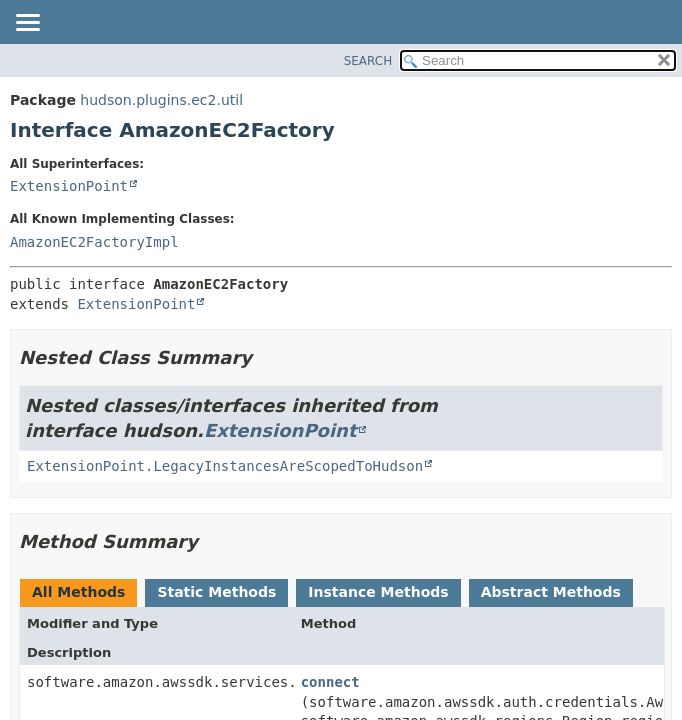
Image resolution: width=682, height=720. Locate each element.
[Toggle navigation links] (27, 24)
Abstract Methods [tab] (551, 592)
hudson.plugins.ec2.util (161, 100)
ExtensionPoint (69, 186)
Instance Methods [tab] (378, 592)
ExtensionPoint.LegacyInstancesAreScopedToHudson (225, 466)
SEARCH (368, 61)
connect (330, 682)
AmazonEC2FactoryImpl (94, 242)
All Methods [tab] (78, 592)
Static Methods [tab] (216, 592)
